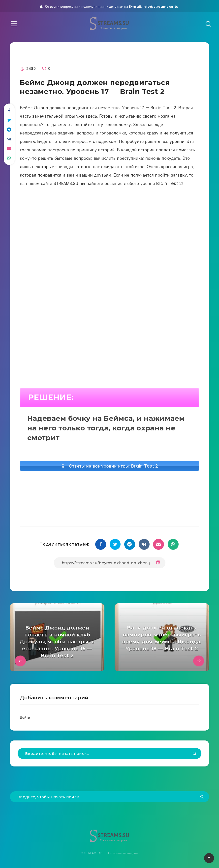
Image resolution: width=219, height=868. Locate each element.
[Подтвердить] (194, 754)
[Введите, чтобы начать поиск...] (109, 753)
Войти (25, 717)
